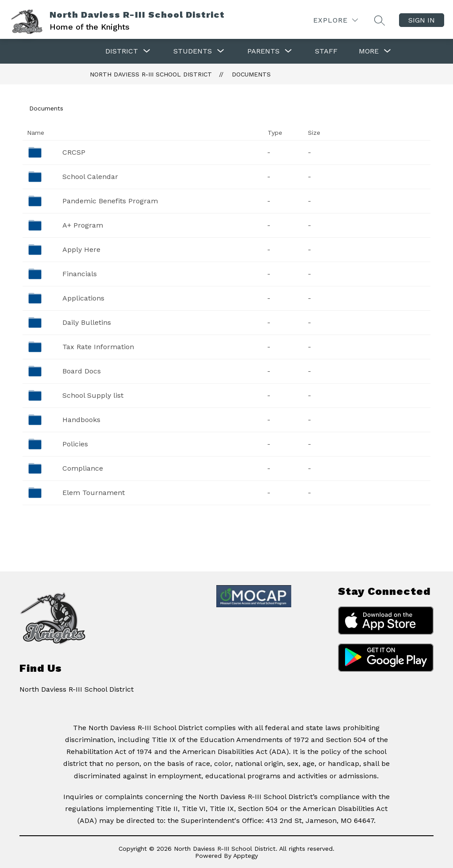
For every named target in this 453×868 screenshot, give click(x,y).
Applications (83, 298)
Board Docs (82, 371)
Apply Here (81, 249)
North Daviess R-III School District (151, 74)
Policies (75, 444)
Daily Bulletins (87, 322)
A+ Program (83, 225)
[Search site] (380, 20)
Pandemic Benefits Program (110, 201)
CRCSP (74, 152)
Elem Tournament (94, 493)
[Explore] (336, 20)
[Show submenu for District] (122, 51)
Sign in (422, 20)
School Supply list (93, 395)
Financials (80, 274)
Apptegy (246, 856)
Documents (251, 74)
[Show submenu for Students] (193, 51)
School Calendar (90, 177)
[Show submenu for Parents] (263, 51)
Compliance (83, 468)
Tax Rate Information (98, 347)
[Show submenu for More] (369, 51)
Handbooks (81, 420)
